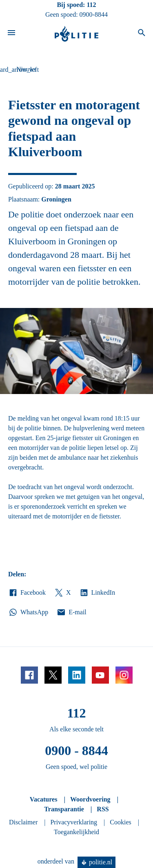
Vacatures (44, 799)
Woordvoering (90, 799)
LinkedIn (97, 593)
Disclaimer (23, 822)
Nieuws (26, 69)
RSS (103, 809)
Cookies (120, 822)
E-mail (71, 612)
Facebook (27, 593)
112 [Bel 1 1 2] (91, 5)
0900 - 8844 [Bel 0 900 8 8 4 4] (76, 751)
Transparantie (64, 809)
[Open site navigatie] (11, 34)
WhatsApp (28, 612)
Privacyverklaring (74, 822)
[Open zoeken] (142, 34)
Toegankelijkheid (76, 832)
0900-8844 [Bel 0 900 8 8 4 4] (94, 14)
